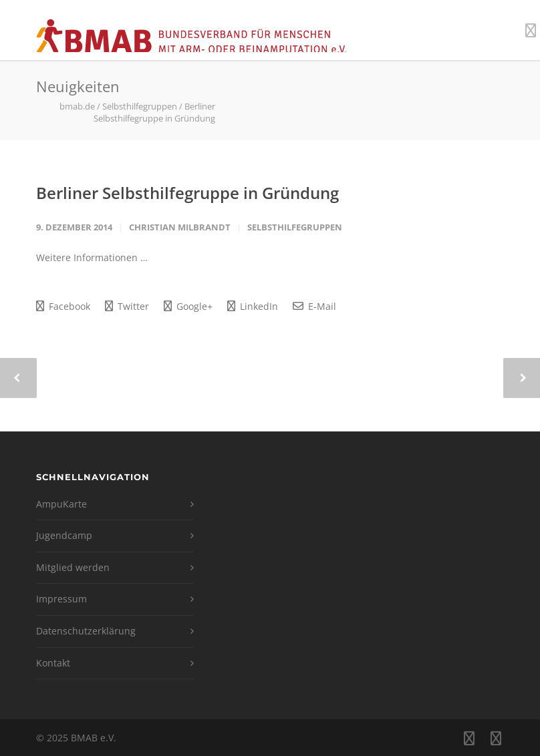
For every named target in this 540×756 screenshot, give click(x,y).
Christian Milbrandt (180, 227)
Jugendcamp (64, 535)
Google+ (188, 306)
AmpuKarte (61, 504)
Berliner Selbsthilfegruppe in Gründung (187, 193)
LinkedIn (253, 306)
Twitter (127, 306)
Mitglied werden (73, 567)
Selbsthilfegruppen (295, 227)
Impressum (61, 599)
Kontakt (53, 663)
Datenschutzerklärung (86, 631)
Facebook (63, 306)
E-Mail (314, 306)
